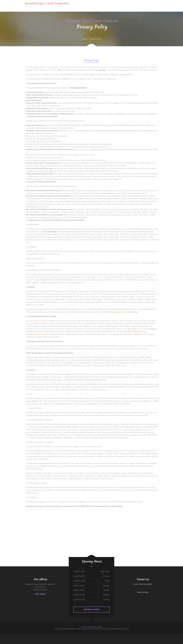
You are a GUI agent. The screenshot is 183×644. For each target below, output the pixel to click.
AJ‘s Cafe (125, 635)
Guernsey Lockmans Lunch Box (137, 635)
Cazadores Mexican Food (37, 635)
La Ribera (140, 635)
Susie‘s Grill (31, 635)
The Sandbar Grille (143, 635)
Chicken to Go (94, 635)
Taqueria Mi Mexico (101, 635)
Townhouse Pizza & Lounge (110, 635)
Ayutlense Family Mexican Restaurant (41, 635)
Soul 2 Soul (104, 635)
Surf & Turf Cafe (16, 635)
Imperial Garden (154, 635)
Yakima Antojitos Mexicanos (164, 635)
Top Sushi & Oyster (10, 635)
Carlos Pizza (81, 635)
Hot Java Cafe (52, 635)
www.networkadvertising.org (134, 332)
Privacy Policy (91, 61)
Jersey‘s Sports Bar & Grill (74, 635)
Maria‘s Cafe (116, 635)
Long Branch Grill (127, 635)
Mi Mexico (49, 635)
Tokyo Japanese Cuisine (107, 635)
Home (84, 39)
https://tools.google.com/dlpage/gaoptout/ (121, 312)
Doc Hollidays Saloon (178, 635)
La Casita (96, 635)
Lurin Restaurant (13, 635)
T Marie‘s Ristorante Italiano (55, 635)
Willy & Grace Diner (98, 635)
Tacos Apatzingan (114, 635)
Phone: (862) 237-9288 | (143, 584)
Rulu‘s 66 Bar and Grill (21, 635)
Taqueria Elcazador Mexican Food (147, 635)
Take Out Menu (143, 592)
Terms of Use (86, 627)
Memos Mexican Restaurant (46, 635)
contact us (125, 629)
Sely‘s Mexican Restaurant (6, 635)
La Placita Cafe (89, 638)
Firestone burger (167, 635)
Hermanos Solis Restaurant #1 (133, 635)
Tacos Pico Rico (118, 635)
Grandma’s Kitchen (175, 635)
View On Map (40, 594)
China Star (85, 635)
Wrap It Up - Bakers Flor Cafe (171, 635)
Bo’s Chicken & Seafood (151, 635)
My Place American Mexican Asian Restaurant (27, 635)
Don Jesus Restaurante (97, 638)
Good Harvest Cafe (59, 635)
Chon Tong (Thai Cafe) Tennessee (93, 638)
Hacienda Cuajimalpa (78, 635)
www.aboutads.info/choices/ (38, 334)
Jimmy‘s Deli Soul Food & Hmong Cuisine (89, 635)
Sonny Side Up (1, 635)
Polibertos (129, 635)
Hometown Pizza (33, 635)
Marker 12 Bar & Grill (62, 635)
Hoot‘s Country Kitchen (157, 635)
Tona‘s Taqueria (18, 635)
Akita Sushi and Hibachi (70, 635)
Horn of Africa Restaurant (66, 635)
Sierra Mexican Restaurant (122, 635)
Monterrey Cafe (161, 635)
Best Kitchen (3, 635)
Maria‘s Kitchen (83, 635)
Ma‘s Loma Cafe (87, 638)
